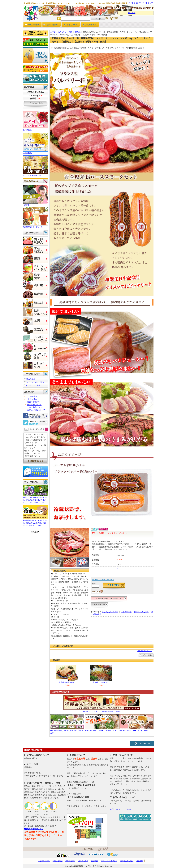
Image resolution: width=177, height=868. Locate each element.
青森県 (78, 32)
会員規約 (140, 861)
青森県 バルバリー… (101, 682)
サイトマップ (148, 3)
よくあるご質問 (90, 25)
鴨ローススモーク (141, 612)
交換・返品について (35, 407)
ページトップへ (142, 743)
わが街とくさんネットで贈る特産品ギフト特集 (102, 712)
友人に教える (99, 605)
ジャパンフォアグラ (110, 612)
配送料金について (34, 405)
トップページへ (33, 25)
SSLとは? (35, 532)
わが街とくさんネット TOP (61, 32)
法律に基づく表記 (127, 861)
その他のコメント (145, 651)
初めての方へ (71, 25)
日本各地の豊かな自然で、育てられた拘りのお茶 (67, 731)
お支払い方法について (36, 410)
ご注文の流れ (32, 399)
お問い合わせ (52, 25)
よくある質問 (83, 861)
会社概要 (94, 861)
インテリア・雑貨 (33, 385)
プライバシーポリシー (109, 861)
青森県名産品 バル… (67, 682)
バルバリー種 (126, 612)
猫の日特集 (31, 379)
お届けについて (33, 402)
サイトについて (134, 3)
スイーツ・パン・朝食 (35, 382)
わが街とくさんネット (31, 13)
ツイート (132, 13)
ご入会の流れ (32, 396)
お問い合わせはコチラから (121, 809)
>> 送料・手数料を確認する (103, 580)
